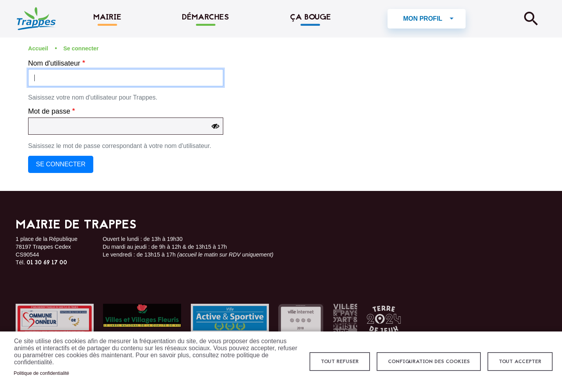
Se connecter (81, 48)
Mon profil (423, 19)
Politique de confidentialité (41, 373)
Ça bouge (310, 18)
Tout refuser (339, 362)
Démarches (205, 18)
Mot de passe (49, 112)
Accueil (38, 48)
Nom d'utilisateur (54, 63)
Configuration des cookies (428, 362)
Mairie (107, 18)
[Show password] (215, 127)
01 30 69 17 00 (47, 263)
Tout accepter (520, 362)
